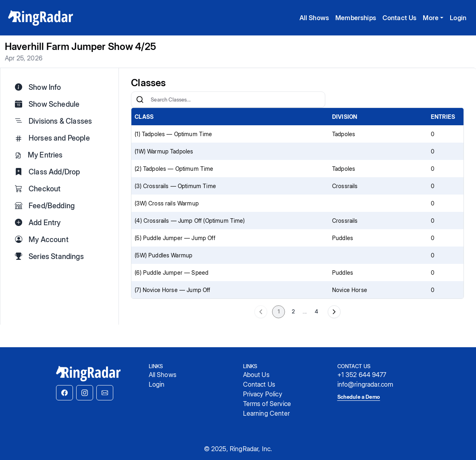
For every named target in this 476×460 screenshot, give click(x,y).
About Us (256, 375)
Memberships (356, 18)
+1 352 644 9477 (362, 375)
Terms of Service (267, 404)
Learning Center (266, 413)
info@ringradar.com (365, 384)
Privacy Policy (263, 394)
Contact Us (400, 18)
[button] (64, 393)
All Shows (314, 18)
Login (458, 18)
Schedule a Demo (359, 397)
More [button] (431, 18)
